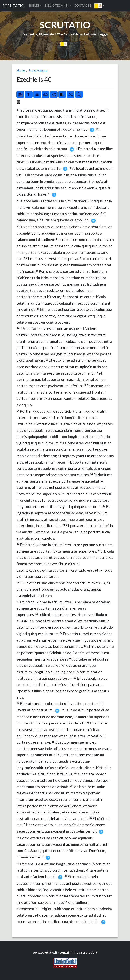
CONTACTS (83, 5)
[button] (99, 6)
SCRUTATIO (13, 6)
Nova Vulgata (38, 70)
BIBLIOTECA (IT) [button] (57, 5)
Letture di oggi (95, 34)
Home (21, 70)
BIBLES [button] (34, 5)
